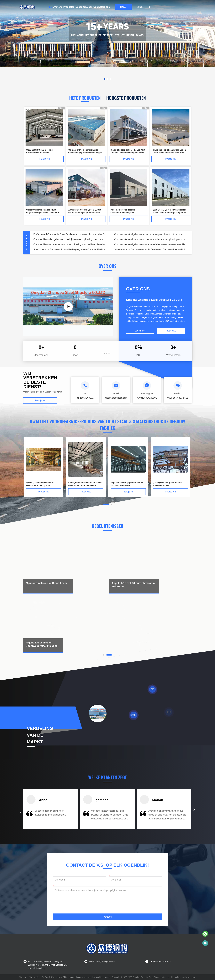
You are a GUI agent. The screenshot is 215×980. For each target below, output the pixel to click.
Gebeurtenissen (84, 7)
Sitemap (23, 977)
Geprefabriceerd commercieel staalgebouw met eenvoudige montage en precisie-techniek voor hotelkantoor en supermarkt (156, 244)
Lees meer (140, 331)
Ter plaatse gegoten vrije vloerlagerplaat (53, 239)
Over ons (57, 7)
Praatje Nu (44, 159)
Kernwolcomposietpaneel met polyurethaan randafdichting (147, 234)
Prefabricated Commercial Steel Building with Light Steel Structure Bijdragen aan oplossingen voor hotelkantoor (72, 244)
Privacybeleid (34, 977)
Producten (69, 7)
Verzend (108, 917)
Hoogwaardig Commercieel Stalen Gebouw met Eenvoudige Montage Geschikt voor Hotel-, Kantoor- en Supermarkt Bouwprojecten (156, 249)
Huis (49, 7)
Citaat (123, 7)
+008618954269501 (147, 398)
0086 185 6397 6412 (178, 398)
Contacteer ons (102, 7)
